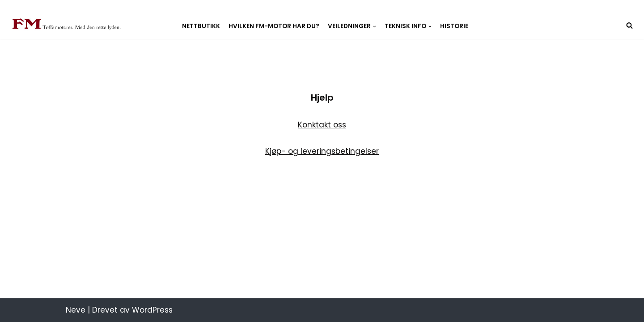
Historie (454, 26)
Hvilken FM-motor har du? (274, 26)
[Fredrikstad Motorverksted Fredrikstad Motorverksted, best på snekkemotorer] (67, 25)
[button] (375, 27)
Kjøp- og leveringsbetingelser (322, 151)
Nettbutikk (201, 26)
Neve (76, 310)
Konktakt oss (322, 125)
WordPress (152, 310)
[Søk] (629, 25)
